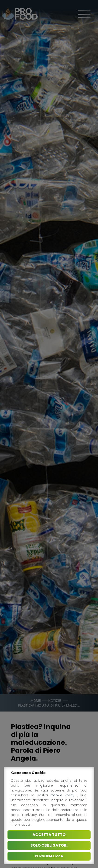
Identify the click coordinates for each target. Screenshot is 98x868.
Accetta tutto (49, 835)
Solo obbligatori (49, 845)
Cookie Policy (64, 795)
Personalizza (49, 856)
